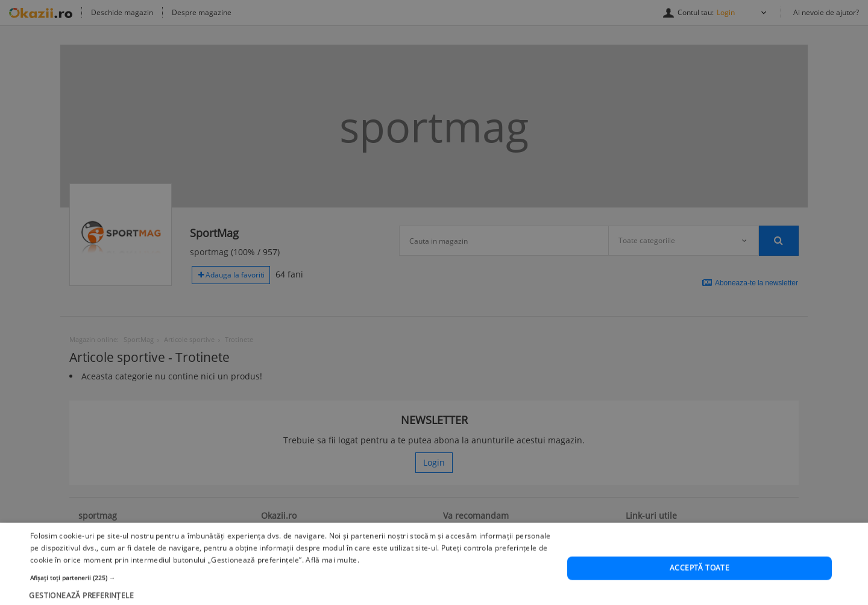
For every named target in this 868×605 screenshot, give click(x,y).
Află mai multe (331, 577)
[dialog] (434, 302)
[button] (291, 595)
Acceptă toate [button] (700, 585)
